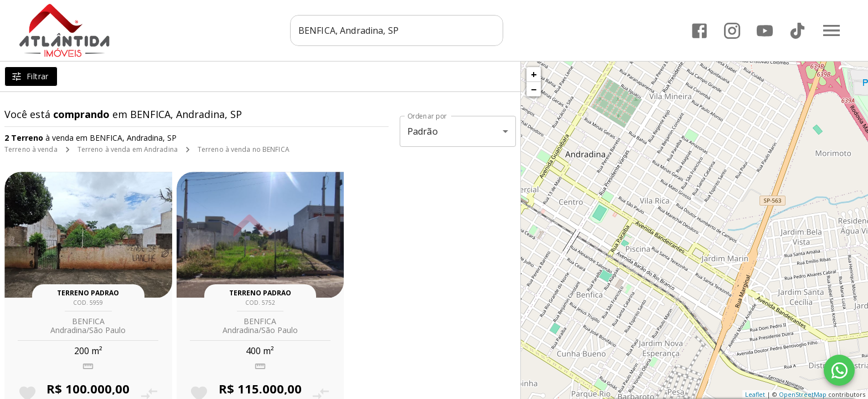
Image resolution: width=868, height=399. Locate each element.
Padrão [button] (423, 131)
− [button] (534, 89)
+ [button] (534, 74)
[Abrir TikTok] (797, 31)
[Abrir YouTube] (765, 31)
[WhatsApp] (839, 370)
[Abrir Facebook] (699, 31)
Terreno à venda (31, 149)
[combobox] (398, 30)
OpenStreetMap (803, 394)
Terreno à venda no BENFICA (244, 149)
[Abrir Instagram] (732, 31)
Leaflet (755, 394)
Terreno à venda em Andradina (128, 149)
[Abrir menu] (831, 30)
